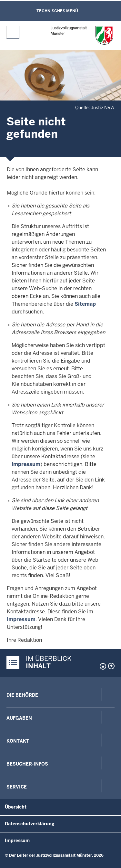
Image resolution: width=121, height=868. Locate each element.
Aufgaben (19, 718)
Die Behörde (22, 695)
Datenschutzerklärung (30, 824)
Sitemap (85, 304)
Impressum (26, 464)
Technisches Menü (57, 11)
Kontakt (18, 741)
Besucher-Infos (27, 764)
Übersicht (16, 807)
